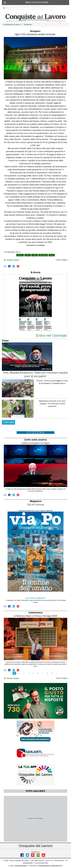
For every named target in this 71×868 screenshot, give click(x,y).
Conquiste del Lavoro (12, 24)
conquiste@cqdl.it (21, 866)
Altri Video (9, 422)
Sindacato (28, 24)
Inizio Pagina (61, 260)
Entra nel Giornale (51, 335)
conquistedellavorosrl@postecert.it (50, 866)
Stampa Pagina (11, 260)
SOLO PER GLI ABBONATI (36, 598)
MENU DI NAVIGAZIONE (37, 2)
